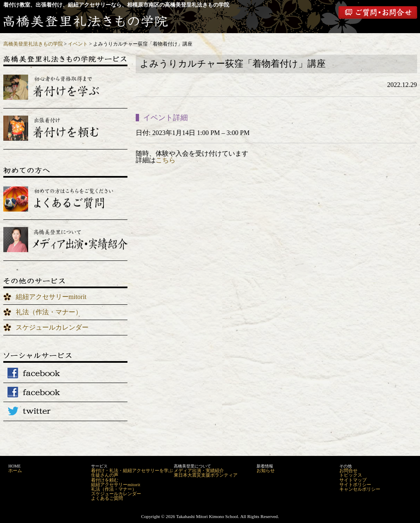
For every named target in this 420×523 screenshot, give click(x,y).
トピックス (351, 475)
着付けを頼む (105, 480)
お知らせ (266, 470)
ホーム (15, 470)
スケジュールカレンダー (52, 327)
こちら (166, 160)
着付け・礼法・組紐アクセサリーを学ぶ (132, 470)
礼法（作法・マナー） (49, 312)
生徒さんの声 (105, 475)
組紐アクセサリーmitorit (51, 297)
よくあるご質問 (107, 498)
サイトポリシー (355, 484)
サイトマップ (353, 480)
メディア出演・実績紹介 (199, 470)
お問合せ (348, 470)
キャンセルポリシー (360, 489)
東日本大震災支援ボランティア (206, 475)
